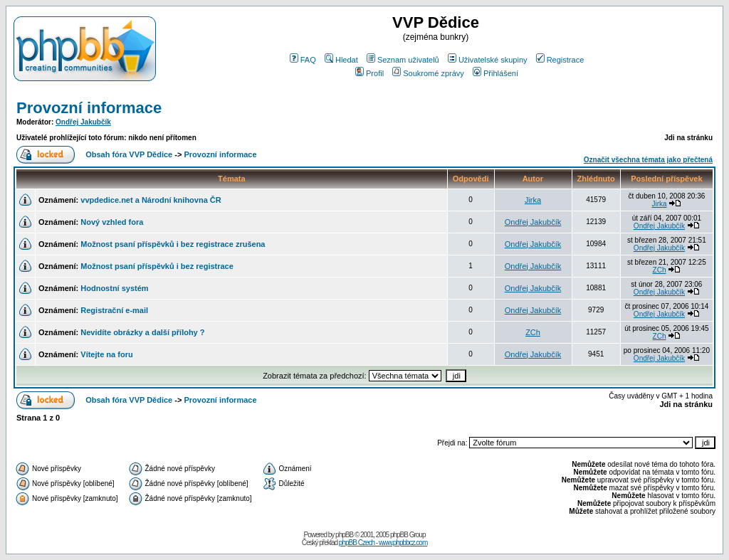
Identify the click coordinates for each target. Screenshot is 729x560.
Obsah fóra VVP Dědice (129, 154)
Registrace (560, 60)
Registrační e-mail (114, 310)
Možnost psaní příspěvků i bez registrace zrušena (173, 244)
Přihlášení (495, 73)
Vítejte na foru (106, 354)
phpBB (344, 535)
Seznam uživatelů (403, 60)
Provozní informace (89, 108)
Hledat (341, 60)
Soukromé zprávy (428, 73)
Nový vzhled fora (112, 222)
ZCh (660, 270)
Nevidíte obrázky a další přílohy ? (142, 332)
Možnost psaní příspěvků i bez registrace (157, 266)
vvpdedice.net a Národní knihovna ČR (151, 200)
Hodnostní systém (114, 288)
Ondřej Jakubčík (83, 122)
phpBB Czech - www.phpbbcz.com (383, 543)
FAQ (303, 60)
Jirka (533, 200)
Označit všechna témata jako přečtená (648, 160)
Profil (369, 73)
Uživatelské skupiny (488, 60)
